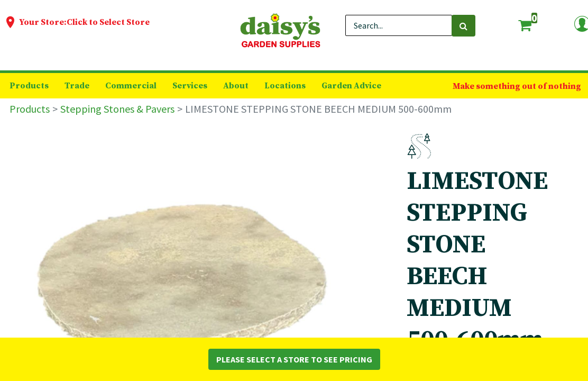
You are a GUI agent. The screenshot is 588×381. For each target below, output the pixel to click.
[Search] (463, 26)
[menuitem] (29, 86)
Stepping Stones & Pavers (117, 109)
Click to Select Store (108, 22)
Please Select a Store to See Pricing (294, 359)
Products (30, 109)
